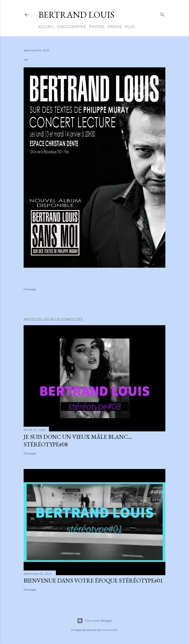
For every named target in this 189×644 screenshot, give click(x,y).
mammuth (110, 630)
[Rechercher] (162, 14)
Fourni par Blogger (94, 621)
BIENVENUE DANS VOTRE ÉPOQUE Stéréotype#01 (93, 580)
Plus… (131, 27)
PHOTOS (97, 27)
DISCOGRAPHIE (72, 27)
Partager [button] (30, 289)
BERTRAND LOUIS (76, 15)
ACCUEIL (46, 27)
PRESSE (115, 27)
